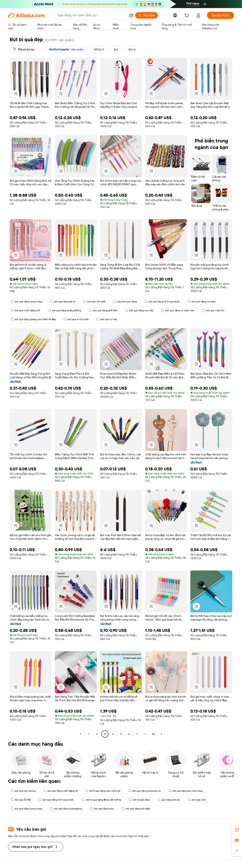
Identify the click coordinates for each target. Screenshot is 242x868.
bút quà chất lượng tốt (25, 310)
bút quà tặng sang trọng (26, 302)
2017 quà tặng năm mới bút (103, 791)
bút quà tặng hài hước (136, 809)
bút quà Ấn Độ (21, 800)
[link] (237, 830)
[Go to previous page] (81, 734)
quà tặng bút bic (169, 800)
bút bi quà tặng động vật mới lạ (101, 800)
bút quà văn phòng (23, 791)
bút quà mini (197, 800)
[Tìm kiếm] (147, 15)
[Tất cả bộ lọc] (24, 49)
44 (153, 734)
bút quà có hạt (107, 319)
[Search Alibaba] (92, 15)
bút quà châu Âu (213, 310)
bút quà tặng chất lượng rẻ (60, 791)
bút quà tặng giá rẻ (63, 302)
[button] (131, 15)
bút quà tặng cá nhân (202, 302)
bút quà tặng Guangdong (66, 809)
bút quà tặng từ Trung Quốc (162, 302)
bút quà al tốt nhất (76, 319)
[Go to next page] (161, 734)
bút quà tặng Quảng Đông (64, 310)
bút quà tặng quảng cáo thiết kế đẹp (33, 319)
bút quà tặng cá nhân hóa (178, 310)
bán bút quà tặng (125, 302)
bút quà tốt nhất (94, 302)
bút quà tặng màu (102, 809)
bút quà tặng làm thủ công (185, 791)
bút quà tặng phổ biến (103, 310)
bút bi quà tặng (139, 800)
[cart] (187, 16)
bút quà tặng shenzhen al (144, 791)
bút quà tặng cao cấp (139, 310)
